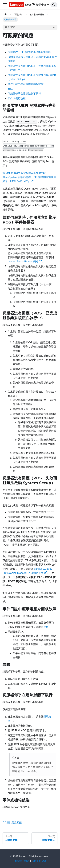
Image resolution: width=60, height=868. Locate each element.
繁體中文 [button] (39, 5)
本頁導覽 (10, 27)
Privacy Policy (21, 861)
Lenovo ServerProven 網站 (25, 262)
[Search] (54, 5)
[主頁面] (6, 15)
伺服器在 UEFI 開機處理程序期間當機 (29, 52)
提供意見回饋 (12, 823)
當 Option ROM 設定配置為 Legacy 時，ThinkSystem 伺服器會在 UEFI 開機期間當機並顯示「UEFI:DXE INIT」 (29, 177)
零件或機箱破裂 (17, 98)
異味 (10, 89)
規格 (46, 627)
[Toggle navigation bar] (5, 5)
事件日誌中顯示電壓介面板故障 (26, 84)
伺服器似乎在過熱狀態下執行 (24, 94)
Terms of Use (39, 861)
